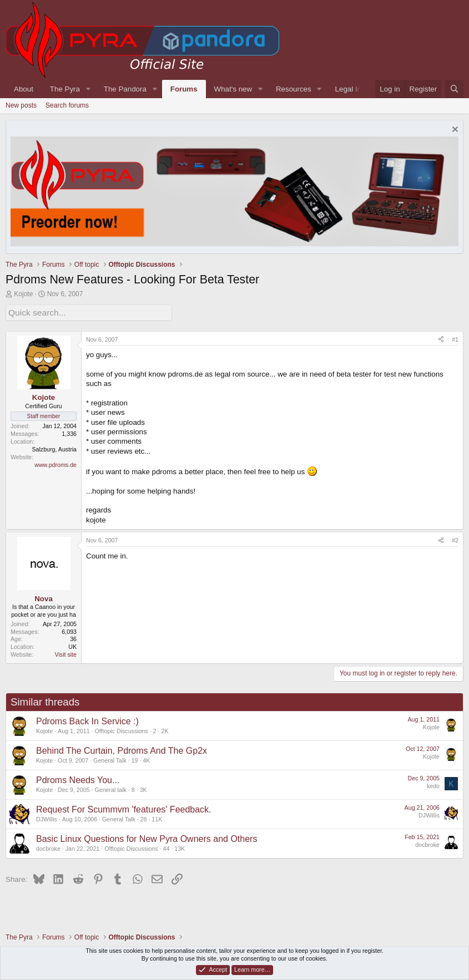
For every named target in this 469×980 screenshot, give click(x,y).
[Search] (454, 89)
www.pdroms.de (56, 463)
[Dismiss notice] (454, 131)
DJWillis (47, 817)
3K (143, 788)
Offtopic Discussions (121, 729)
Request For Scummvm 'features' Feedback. (124, 808)
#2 (455, 539)
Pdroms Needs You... (78, 778)
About (24, 89)
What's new (233, 89)
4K (146, 759)
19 (135, 759)
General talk (110, 788)
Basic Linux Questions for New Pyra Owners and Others (147, 837)
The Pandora (125, 89)
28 (144, 817)
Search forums (67, 105)
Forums (184, 89)
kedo (433, 784)
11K (157, 817)
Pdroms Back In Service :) (87, 720)
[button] (88, 89)
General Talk (110, 759)
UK (72, 645)
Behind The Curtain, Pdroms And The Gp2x (122, 749)
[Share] (441, 338)
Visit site (66, 653)
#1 (455, 338)
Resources (294, 89)
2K (165, 729)
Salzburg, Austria (54, 448)
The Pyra (65, 89)
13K (180, 847)
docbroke (48, 847)
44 (166, 847)
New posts (21, 105)
